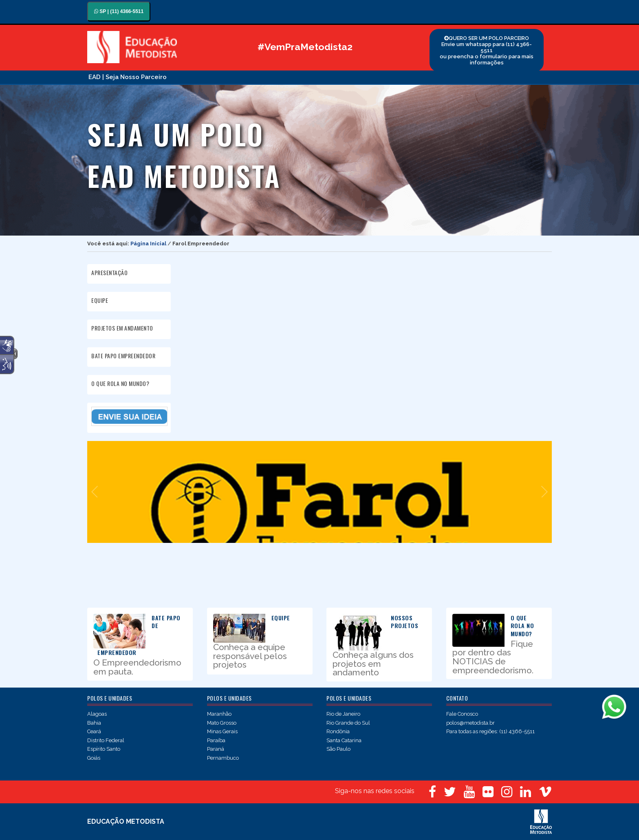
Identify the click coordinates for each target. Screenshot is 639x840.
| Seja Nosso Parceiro (134, 77)
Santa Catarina (344, 740)
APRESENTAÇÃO (109, 272)
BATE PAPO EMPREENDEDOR (123, 356)
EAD (95, 77)
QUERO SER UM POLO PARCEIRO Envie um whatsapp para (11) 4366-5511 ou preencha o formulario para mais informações (487, 50)
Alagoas (97, 714)
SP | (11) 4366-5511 (119, 11)
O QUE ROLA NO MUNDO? (120, 383)
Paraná (216, 749)
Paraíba (216, 740)
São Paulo (338, 749)
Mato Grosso (222, 723)
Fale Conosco (462, 714)
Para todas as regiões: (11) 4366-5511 (490, 731)
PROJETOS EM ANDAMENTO (122, 328)
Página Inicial (148, 244)
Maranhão (219, 714)
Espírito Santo (104, 749)
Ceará (94, 731)
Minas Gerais (222, 731)
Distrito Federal (106, 740)
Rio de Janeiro (343, 714)
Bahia (94, 723)
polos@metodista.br (470, 723)
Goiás (94, 758)
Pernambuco (223, 758)
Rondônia (338, 731)
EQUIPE (100, 300)
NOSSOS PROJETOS (404, 622)
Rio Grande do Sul (348, 723)
